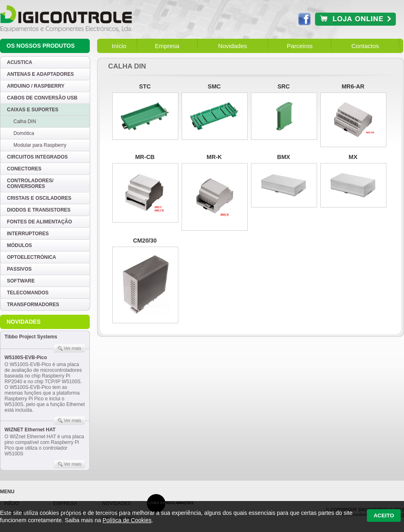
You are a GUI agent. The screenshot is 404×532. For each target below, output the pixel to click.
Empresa (167, 46)
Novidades (232, 46)
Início (119, 46)
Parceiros (300, 46)
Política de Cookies (127, 520)
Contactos (365, 46)
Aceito (384, 515)
